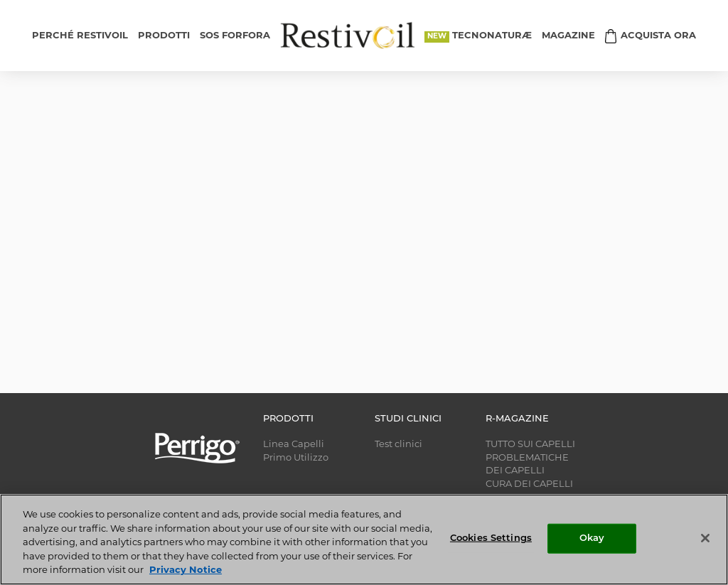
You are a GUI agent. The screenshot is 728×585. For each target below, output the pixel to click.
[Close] (705, 538)
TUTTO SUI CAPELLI (530, 445)
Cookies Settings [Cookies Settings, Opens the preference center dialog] (491, 538)
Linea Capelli (294, 445)
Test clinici (398, 445)
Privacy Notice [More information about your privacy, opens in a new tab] (186, 570)
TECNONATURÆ (492, 36)
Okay (592, 538)
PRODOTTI (164, 36)
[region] (364, 540)
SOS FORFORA (235, 36)
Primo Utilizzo (296, 458)
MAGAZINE (568, 36)
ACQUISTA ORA (658, 36)
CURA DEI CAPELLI (529, 484)
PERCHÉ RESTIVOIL (80, 36)
